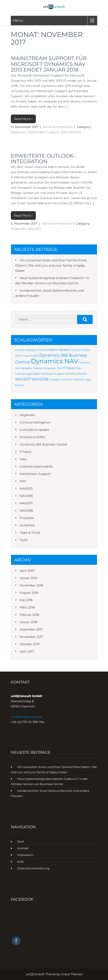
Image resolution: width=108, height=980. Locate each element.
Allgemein (19, 132)
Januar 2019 (29, 578)
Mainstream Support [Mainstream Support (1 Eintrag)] (52, 374)
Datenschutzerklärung (33, 868)
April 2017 (27, 651)
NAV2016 (26, 496)
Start (21, 841)
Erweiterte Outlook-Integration (43, 159)
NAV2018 (26, 511)
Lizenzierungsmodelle (36, 466)
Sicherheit (27, 525)
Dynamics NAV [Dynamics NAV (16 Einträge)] (55, 361)
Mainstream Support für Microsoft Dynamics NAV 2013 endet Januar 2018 (49, 64)
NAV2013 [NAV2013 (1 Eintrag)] (70, 374)
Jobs (23, 459)
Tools (24, 540)
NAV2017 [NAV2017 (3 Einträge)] (23, 379)
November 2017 (31, 637)
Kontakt (23, 848)
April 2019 (27, 571)
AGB (20, 862)
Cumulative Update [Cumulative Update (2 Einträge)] (54, 350)
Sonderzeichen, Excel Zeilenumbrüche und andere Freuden (49, 293)
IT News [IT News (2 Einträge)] (69, 368)
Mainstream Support (44, 132)
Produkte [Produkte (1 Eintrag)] (54, 380)
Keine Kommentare (58, 127)
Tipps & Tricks (30, 533)
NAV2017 (34, 229)
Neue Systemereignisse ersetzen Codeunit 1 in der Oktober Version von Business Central (52, 281)
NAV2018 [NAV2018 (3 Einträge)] (40, 379)
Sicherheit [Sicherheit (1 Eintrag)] (66, 380)
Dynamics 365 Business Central (43, 444)
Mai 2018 (26, 600)
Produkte (27, 518)
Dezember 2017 (31, 629)
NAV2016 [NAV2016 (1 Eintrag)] (81, 374)
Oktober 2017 (30, 644)
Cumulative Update (34, 430)
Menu (18, 20)
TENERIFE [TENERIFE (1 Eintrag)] (78, 380)
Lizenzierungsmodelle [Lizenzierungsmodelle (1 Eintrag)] (28, 374)
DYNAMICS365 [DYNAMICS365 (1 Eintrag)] (30, 356)
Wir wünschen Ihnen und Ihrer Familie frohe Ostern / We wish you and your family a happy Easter (51, 265)
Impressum (25, 855)
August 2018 (29, 593)
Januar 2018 (29, 622)
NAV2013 (75, 132)
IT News (25, 452)
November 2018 (31, 585)
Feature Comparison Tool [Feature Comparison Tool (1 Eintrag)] (48, 368)
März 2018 (27, 607)
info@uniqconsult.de (26, 717)
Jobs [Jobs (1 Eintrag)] (79, 368)
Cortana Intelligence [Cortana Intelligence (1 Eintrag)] (27, 350)
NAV (64, 132)
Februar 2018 (29, 615)
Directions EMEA (32, 437)
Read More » (23, 119)
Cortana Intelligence (35, 422)
